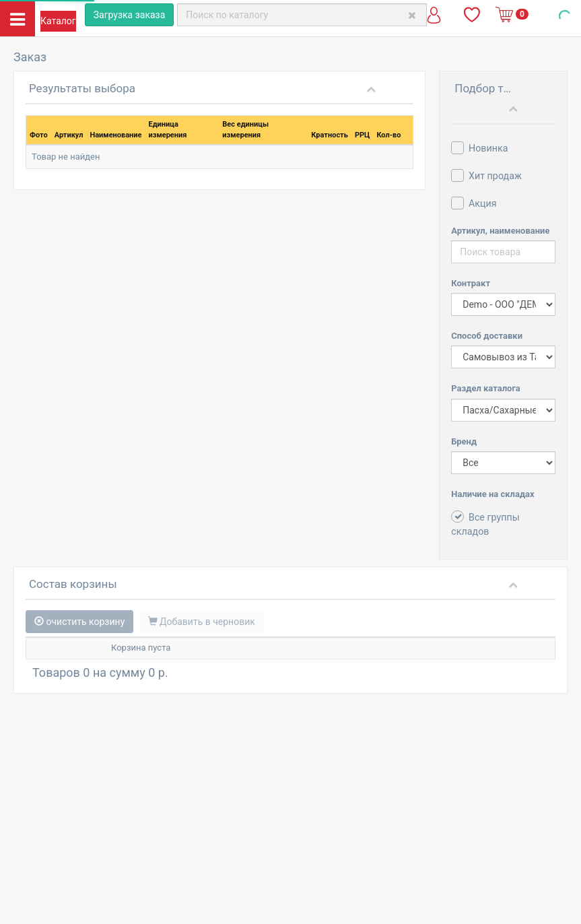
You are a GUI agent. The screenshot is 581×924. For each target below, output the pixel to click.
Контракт (471, 283)
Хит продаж (486, 175)
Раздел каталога (486, 388)
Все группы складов (485, 524)
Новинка (479, 148)
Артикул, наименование (500, 231)
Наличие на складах (492, 494)
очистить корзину (79, 622)
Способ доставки (487, 336)
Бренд (464, 441)
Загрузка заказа (130, 15)
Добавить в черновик (202, 622)
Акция (474, 203)
